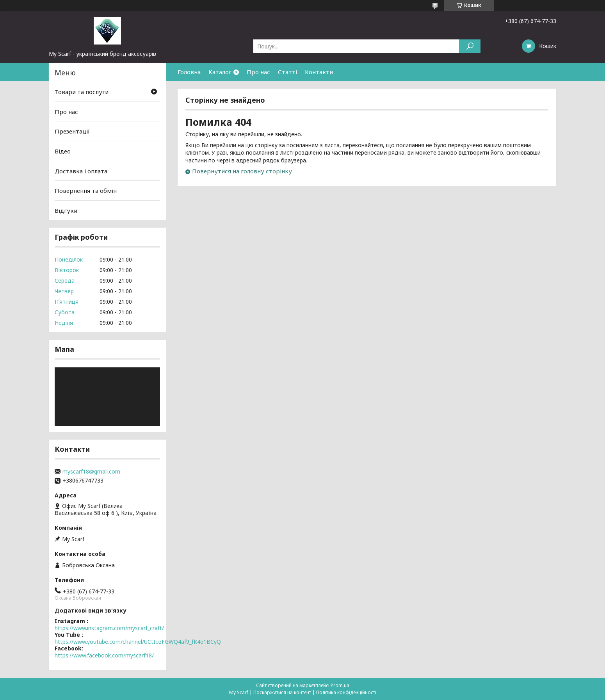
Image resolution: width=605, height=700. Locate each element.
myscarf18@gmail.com (91, 472)
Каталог (220, 72)
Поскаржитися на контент (282, 692)
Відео (63, 151)
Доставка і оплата (81, 171)
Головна (189, 72)
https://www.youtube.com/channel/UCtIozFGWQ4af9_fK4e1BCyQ (138, 642)
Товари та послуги (82, 92)
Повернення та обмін (86, 191)
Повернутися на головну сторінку (242, 171)
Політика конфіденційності (346, 692)
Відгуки (66, 210)
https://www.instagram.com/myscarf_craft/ (109, 628)
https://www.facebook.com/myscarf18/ (104, 655)
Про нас (258, 72)
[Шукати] (470, 46)
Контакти (319, 72)
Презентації (72, 131)
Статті (287, 72)
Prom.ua (340, 685)
